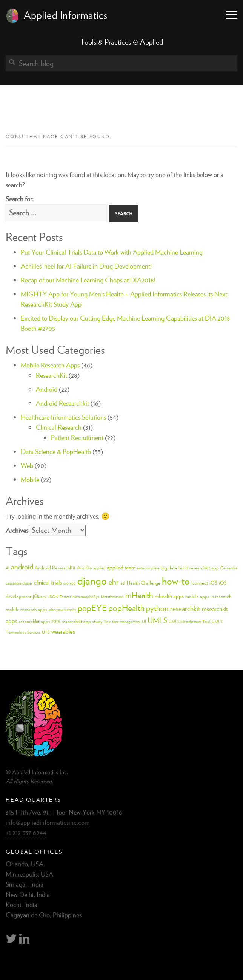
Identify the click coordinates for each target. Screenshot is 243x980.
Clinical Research (59, 427)
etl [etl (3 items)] (123, 583)
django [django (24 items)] (92, 580)
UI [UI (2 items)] (144, 622)
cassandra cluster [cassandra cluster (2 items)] (19, 583)
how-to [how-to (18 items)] (176, 581)
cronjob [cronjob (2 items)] (70, 583)
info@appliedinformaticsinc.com (48, 822)
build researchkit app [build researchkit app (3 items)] (199, 568)
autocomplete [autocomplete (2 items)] (148, 568)
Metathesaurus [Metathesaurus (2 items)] (112, 597)
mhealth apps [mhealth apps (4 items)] (169, 596)
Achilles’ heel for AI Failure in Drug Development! (86, 266)
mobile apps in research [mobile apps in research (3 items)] (208, 596)
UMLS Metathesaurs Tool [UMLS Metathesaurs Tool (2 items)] (189, 622)
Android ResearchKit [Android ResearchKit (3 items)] (55, 568)
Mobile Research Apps (50, 365)
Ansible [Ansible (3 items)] (84, 568)
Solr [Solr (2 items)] (107, 622)
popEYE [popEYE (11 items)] (92, 608)
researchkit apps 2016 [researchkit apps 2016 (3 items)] (39, 621)
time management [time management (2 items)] (126, 622)
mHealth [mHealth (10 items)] (139, 595)
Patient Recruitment (77, 438)
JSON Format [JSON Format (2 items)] (59, 597)
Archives (17, 530)
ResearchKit (52, 375)
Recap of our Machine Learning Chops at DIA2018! (88, 280)
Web (27, 465)
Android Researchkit (62, 403)
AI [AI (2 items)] (8, 568)
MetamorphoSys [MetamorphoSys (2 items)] (86, 597)
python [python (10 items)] (157, 608)
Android (47, 389)
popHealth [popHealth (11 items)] (126, 608)
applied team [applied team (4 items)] (121, 567)
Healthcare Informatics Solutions (63, 417)
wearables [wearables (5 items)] (63, 631)
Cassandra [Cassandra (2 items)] (229, 568)
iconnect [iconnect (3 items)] (200, 583)
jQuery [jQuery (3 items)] (40, 596)
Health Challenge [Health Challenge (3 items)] (144, 583)
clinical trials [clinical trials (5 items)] (48, 582)
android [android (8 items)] (22, 567)
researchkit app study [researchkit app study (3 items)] (82, 621)
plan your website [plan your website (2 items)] (62, 610)
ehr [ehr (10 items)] (114, 582)
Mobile (30, 479)
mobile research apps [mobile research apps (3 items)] (26, 609)
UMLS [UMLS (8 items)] (157, 620)
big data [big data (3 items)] (169, 568)
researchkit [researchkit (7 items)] (185, 608)
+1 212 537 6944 (26, 833)
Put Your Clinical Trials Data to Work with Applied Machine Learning (112, 252)
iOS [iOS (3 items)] (213, 583)
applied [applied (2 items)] (99, 568)
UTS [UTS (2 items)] (46, 632)
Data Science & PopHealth (56, 451)
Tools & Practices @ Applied (121, 42)
